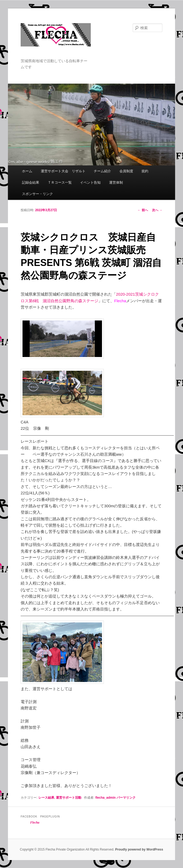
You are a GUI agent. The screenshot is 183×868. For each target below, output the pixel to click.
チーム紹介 (102, 171)
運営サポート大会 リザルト (63, 171)
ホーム (27, 171)
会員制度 (126, 171)
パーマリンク (126, 798)
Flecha (35, 822)
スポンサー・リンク (37, 194)
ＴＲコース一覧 (60, 182)
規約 (145, 171)
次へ (157, 210)
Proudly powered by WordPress (139, 849)
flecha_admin (106, 798)
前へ (143, 210)
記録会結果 (31, 182)
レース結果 (46, 798)
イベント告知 (90, 182)
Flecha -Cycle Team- (56, 40)
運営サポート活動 (69, 798)
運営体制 (116, 182)
